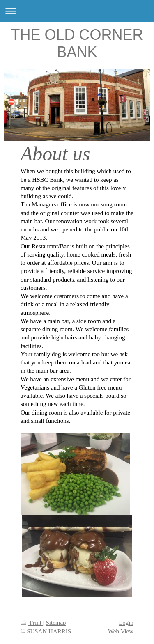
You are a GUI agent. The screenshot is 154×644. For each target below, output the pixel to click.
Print (32, 623)
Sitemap (56, 623)
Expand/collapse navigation (77, 11)
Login (126, 623)
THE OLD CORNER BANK (77, 43)
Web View (121, 631)
